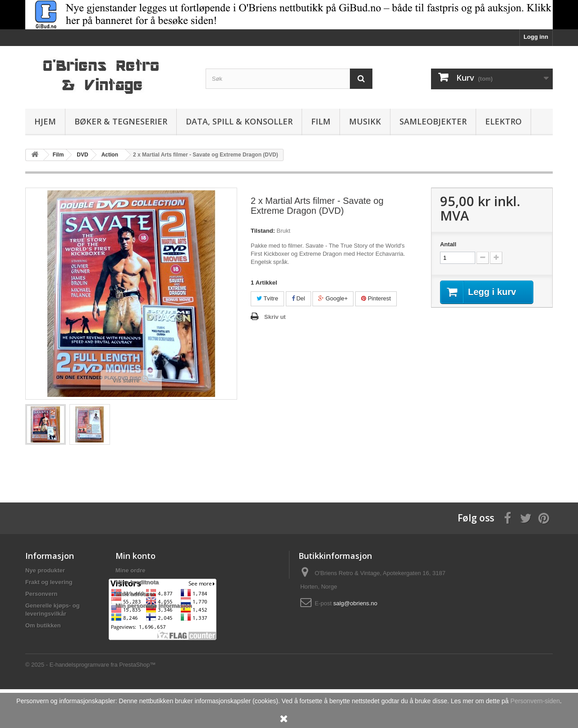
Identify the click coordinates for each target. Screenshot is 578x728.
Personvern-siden (535, 701)
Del (298, 298)
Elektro (503, 121)
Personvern (41, 594)
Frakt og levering (49, 582)
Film (321, 121)
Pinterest (376, 298)
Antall (448, 244)
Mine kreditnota (137, 582)
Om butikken (43, 625)
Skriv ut (275, 317)
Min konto (135, 556)
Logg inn (536, 37)
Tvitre (267, 298)
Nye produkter (45, 570)
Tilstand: (263, 231)
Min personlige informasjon (154, 606)
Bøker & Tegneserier (121, 121)
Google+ (333, 298)
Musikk (365, 121)
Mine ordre (130, 570)
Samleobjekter (433, 121)
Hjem (45, 121)
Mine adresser (135, 594)
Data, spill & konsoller (239, 121)
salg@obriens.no (355, 603)
